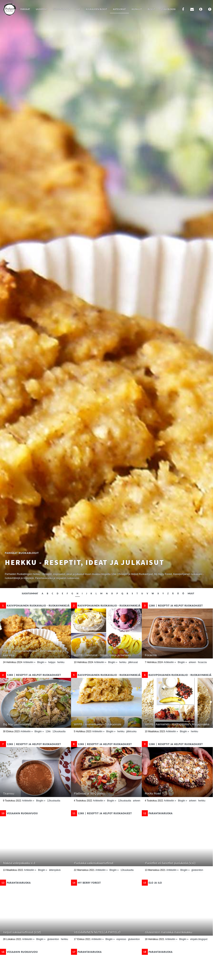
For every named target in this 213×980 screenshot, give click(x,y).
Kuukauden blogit (96, 9)
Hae (78, 9)
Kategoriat (119, 9)
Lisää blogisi (168, 9)
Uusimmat (42, 9)
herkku (61, 662)
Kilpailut (137, 9)
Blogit (151, 9)
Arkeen (192, 662)
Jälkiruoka (131, 731)
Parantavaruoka (157, 813)
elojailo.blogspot (199, 939)
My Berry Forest (86, 883)
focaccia (202, 662)
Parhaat (25, 9)
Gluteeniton (197, 870)
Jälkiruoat (133, 662)
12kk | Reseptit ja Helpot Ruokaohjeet (172, 606)
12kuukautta (59, 731)
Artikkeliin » (29, 662)
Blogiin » (42, 662)
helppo (52, 662)
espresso (121, 939)
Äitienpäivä (55, 870)
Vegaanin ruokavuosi (19, 813)
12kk (48, 731)
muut (191, 593)
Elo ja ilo (152, 883)
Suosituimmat (62, 9)
